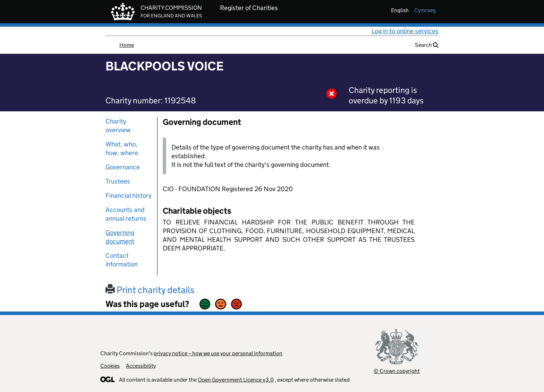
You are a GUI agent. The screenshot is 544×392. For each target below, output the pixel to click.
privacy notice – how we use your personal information (218, 353)
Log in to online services (405, 31)
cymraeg (425, 10)
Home (127, 45)
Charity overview (118, 126)
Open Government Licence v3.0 (236, 380)
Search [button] (427, 45)
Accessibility (141, 366)
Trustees (118, 181)
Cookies (110, 366)
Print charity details (150, 290)
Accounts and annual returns (126, 214)
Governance (123, 167)
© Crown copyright (397, 371)
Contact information (122, 260)
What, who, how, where (122, 148)
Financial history (129, 195)
